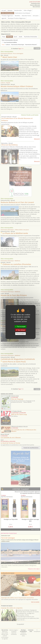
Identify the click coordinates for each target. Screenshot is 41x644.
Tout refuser (20, 330)
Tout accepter (20, 327)
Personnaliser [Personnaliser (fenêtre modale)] (20, 334)
